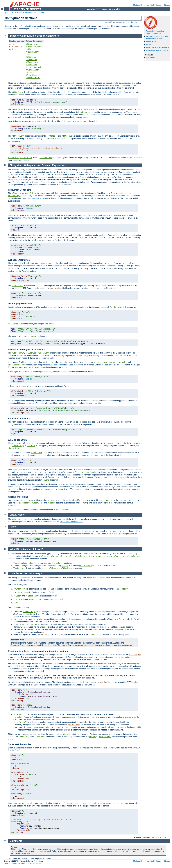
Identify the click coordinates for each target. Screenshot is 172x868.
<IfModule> (31, 60)
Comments (150, 58)
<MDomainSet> (32, 70)
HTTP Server (17, 13)
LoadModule (84, 112)
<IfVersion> (32, 62)
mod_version (15, 47)
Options (45, 480)
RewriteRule (105, 737)
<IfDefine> (31, 57)
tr (140, 22)
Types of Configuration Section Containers (155, 32)
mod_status (56, 288)
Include (44, 627)
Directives (145, 5)
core (12, 44)
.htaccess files (33, 198)
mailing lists (25, 853)
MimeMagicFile (40, 121)
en (124, 22)
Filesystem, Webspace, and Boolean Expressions (157, 37)
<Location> (31, 65)
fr (128, 22)
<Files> (30, 49)
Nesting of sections (18, 497)
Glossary (159, 5)
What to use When (17, 440)
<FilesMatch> (32, 52)
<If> (28, 55)
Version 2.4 (42, 13)
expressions (69, 403)
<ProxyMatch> (32, 75)
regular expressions (56, 365)
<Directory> (32, 44)
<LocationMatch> (34, 67)
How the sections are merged (158, 50)
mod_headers (106, 682)
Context (85, 553)
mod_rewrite (95, 403)
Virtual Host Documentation (71, 522)
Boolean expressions (19, 419)
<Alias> (12, 324)
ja (132, 22)
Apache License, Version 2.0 (30, 863)
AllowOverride (25, 563)
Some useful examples (20, 744)
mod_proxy (14, 49)
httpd (108, 92)
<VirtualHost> (33, 78)
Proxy (148, 44)
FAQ (152, 5)
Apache (7, 13)
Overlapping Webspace (20, 304)
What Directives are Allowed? (158, 47)
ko (136, 22)
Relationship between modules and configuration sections (38, 651)
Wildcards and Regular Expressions (26, 350)
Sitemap (167, 5)
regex (61, 193)
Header (86, 682)
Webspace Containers (19, 260)
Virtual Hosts (151, 41)
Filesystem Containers (20, 190)
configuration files (25, 26)
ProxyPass (34, 336)
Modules (137, 5)
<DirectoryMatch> (35, 47)
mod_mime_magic (81, 121)
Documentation (30, 13)
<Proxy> (30, 73)
